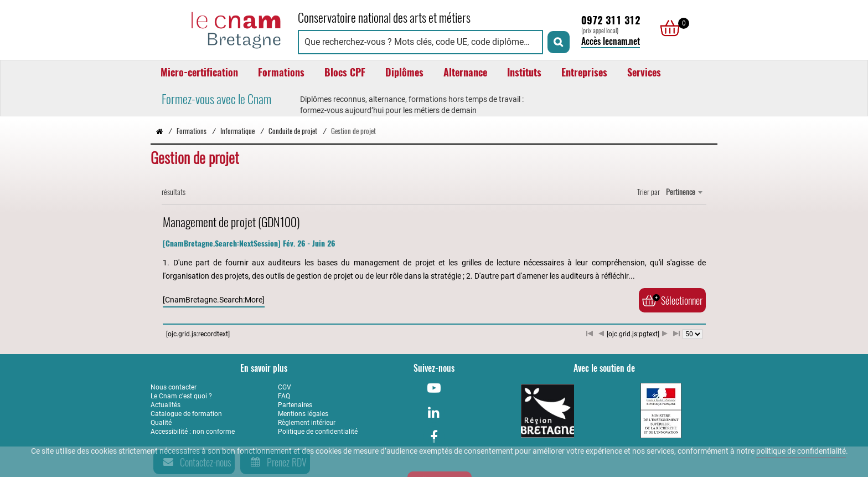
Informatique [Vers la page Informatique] (237, 131)
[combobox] (684, 192)
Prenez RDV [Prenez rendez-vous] (277, 462)
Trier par (649, 192)
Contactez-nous (195, 462)
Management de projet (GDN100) (231, 222)
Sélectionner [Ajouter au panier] (672, 300)
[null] (667, 28)
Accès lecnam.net (611, 41)
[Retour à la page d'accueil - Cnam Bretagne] (219, 29)
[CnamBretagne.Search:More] (214, 300)
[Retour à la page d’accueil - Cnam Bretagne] (159, 131)
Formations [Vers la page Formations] (192, 131)
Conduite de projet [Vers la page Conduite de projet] (293, 131)
